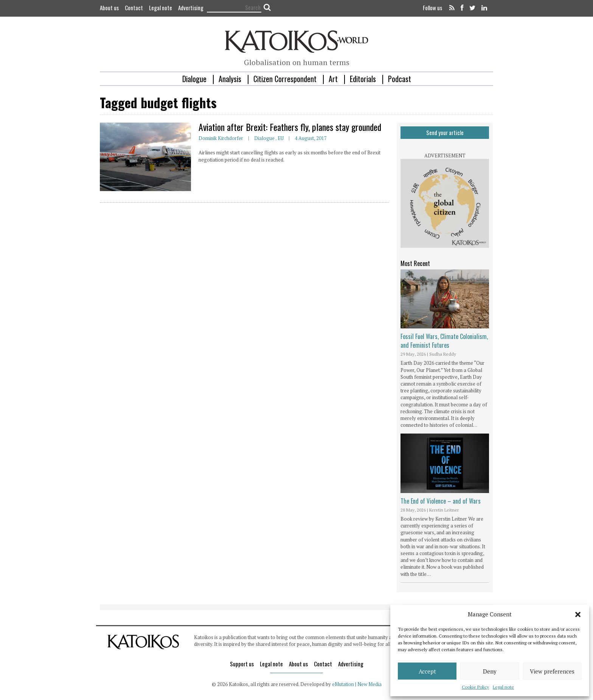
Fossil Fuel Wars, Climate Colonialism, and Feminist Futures (444, 341)
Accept (427, 671)
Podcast (400, 79)
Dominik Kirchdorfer (221, 138)
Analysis (230, 79)
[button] (578, 614)
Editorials (363, 79)
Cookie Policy (475, 687)
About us (109, 8)
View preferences (552, 671)
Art (333, 79)
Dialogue (194, 79)
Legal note (503, 687)
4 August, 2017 (311, 138)
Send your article (445, 132)
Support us (242, 664)
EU (281, 138)
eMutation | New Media (357, 684)
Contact (134, 8)
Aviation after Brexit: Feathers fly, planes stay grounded (290, 127)
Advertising (191, 8)
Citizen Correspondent (285, 79)
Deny (490, 671)
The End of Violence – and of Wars (441, 501)
